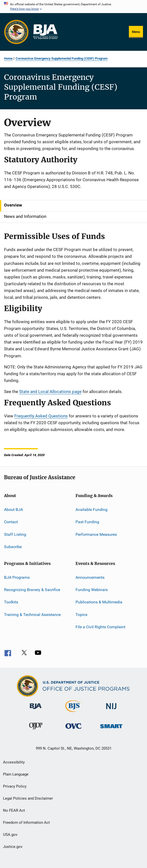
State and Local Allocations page (50, 392)
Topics (81, 614)
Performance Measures (96, 534)
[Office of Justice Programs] (16, 32)
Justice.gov (13, 847)
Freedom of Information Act (26, 823)
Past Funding (87, 522)
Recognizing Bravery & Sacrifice (32, 590)
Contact (11, 522)
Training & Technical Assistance (32, 614)
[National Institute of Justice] (111, 710)
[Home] (45, 32)
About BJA (13, 510)
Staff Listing (15, 534)
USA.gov (10, 835)
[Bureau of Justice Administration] (36, 710)
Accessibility (14, 762)
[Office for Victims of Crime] (73, 730)
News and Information (25, 216)
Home (8, 58)
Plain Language (16, 774)
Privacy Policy (15, 786)
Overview (13, 205)
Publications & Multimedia (99, 602)
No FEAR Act (14, 810)
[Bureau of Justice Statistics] (73, 713)
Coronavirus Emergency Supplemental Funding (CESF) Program (62, 58)
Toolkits (11, 602)
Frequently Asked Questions (41, 416)
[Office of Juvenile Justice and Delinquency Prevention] (36, 730)
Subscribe (13, 547)
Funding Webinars (92, 590)
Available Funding (91, 510)
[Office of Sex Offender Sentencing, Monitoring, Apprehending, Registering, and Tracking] (111, 729)
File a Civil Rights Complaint (100, 627)
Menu (136, 32)
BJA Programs (17, 577)
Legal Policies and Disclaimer (28, 798)
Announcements (90, 577)
